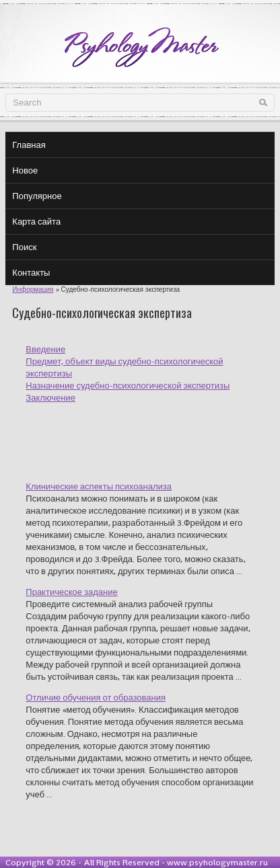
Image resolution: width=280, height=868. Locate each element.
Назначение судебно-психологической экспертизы (128, 386)
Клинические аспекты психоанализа (99, 486)
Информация (33, 289)
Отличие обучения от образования (96, 698)
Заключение (50, 398)
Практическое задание (71, 592)
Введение (45, 349)
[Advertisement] (152, 434)
